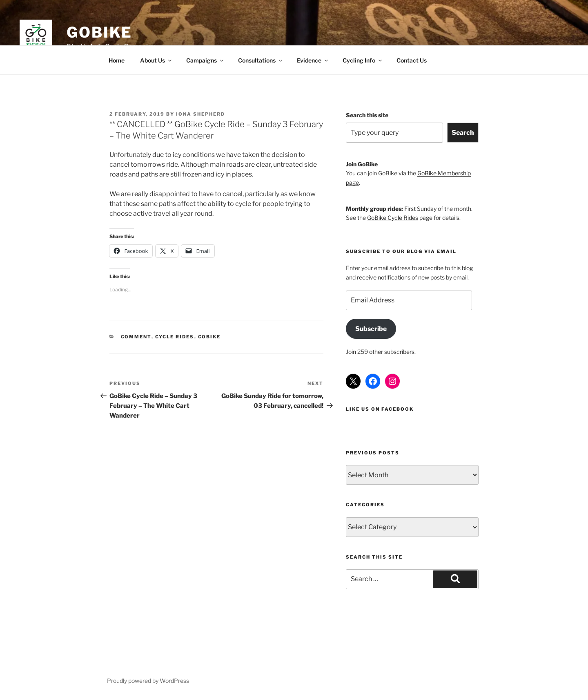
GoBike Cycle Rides (393, 218)
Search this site (367, 115)
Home (117, 60)
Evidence (313, 60)
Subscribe (371, 329)
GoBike (99, 32)
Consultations (261, 60)
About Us (156, 60)
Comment (136, 337)
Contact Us (412, 60)
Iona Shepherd (200, 114)
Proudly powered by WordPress (148, 681)
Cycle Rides (175, 337)
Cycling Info (363, 60)
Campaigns (205, 60)
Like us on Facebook (380, 409)
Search (463, 133)
